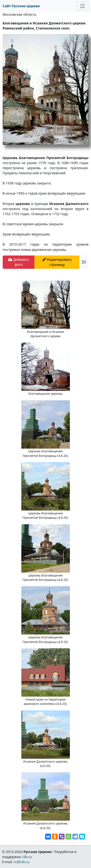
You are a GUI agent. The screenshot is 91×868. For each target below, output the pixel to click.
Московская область (20, 14)
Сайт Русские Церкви (21, 6)
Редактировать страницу (57, 262)
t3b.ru (27, 857)
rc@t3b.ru (22, 862)
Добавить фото (19, 262)
